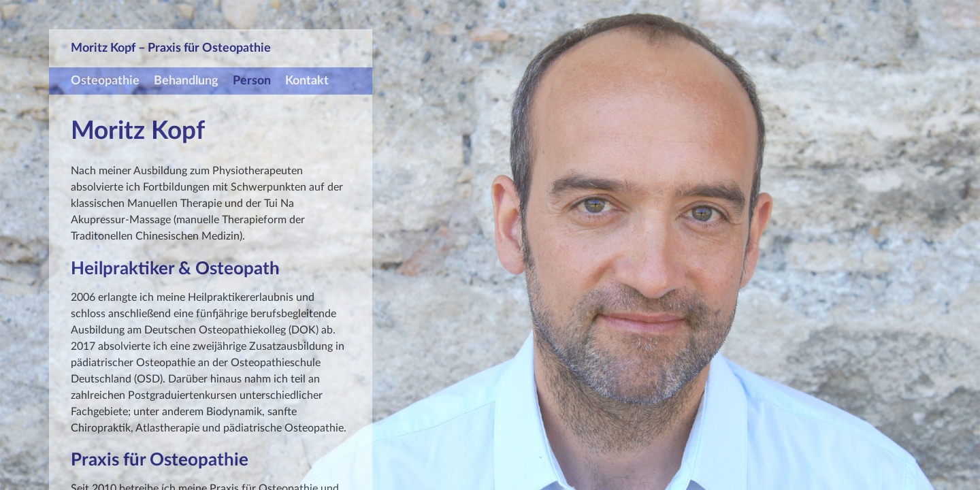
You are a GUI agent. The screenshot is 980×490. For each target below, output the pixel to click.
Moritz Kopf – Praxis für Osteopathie (171, 48)
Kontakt (307, 81)
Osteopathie (105, 81)
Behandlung (186, 81)
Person (252, 81)
